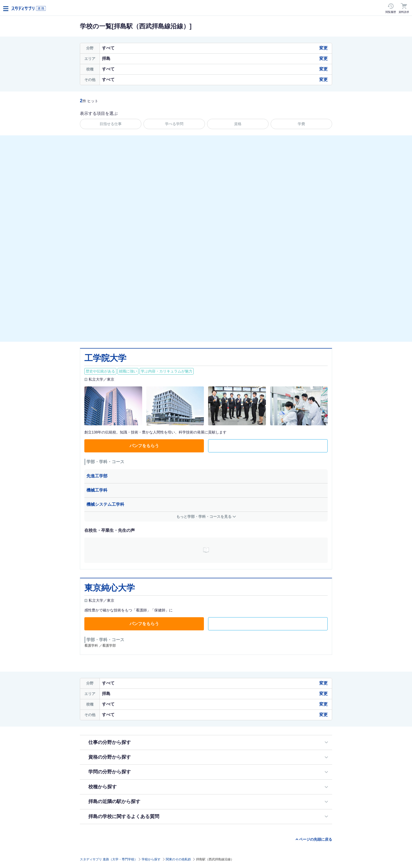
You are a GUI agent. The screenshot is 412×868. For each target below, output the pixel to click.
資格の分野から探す (110, 757)
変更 (323, 48)
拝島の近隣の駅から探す (114, 801)
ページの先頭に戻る (316, 839)
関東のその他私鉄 (178, 859)
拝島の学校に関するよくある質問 (124, 816)
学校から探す (151, 859)
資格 (238, 124)
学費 (301, 124)
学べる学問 (174, 124)
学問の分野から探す (110, 772)
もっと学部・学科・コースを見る (204, 517)
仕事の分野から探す (110, 742)
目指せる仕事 (111, 124)
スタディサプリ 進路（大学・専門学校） (109, 859)
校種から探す (102, 787)
